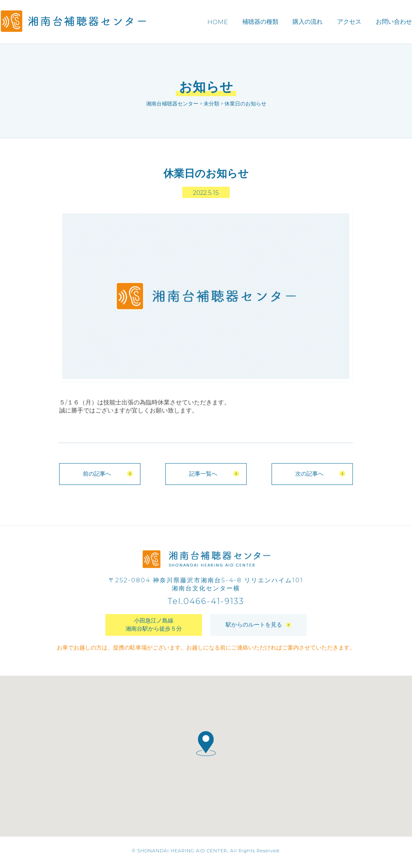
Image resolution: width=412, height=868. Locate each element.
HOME (217, 22)
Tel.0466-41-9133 (206, 604)
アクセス (349, 22)
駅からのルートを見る (258, 628)
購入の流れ (308, 22)
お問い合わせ (394, 22)
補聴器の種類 (260, 22)
